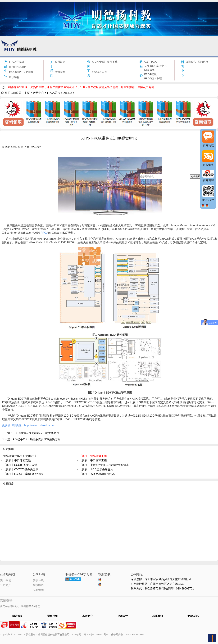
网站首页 (17, 616)
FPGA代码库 (99, 72)
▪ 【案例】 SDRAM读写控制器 (96, 474)
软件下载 (112, 62)
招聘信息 (203, 62)
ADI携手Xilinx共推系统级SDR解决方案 (37, 439)
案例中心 (161, 66)
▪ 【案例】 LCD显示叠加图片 (95, 469)
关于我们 (52, 69)
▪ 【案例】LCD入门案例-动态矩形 (22, 474)
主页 (27, 93)
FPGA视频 (150, 74)
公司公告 (191, 62)
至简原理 (149, 66)
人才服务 (28, 72)
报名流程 (38, 590)
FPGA (29, 406)
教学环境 (38, 580)
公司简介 (60, 62)
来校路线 (38, 585)
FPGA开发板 (16, 62)
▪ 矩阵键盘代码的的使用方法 (19, 456)
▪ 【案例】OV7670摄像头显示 (20, 469)
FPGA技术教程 (153, 78)
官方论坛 (208, 145)
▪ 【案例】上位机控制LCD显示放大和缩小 (103, 465)
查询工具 (89, 69)
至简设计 (123, 616)
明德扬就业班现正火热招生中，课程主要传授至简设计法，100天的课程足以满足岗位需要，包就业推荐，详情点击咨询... (82, 87)
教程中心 (141, 69)
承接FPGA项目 (18, 67)
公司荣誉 (60, 72)
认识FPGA (150, 62)
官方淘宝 (208, 165)
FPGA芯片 (15, 72)
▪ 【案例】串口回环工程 (92, 460)
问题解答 (149, 70)
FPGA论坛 (193, 616)
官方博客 (208, 180)
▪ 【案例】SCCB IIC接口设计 (19, 465)
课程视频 (52, 616)
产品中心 (6, 69)
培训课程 (14, 77)
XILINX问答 (99, 62)
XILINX (68, 93)
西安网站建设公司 (10, 606)
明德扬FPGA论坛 (30, 606)
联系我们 (158, 616)
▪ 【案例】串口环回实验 (16, 460)
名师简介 (88, 616)
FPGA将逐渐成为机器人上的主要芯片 (36, 433)
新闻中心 (182, 69)
